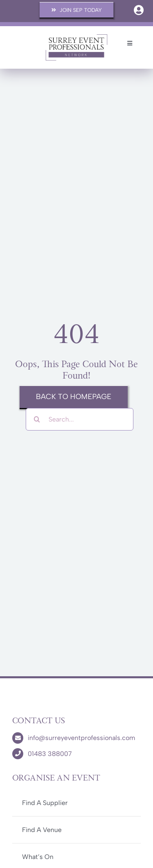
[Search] (37, 419)
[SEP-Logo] (76, 37)
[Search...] (80, 419)
